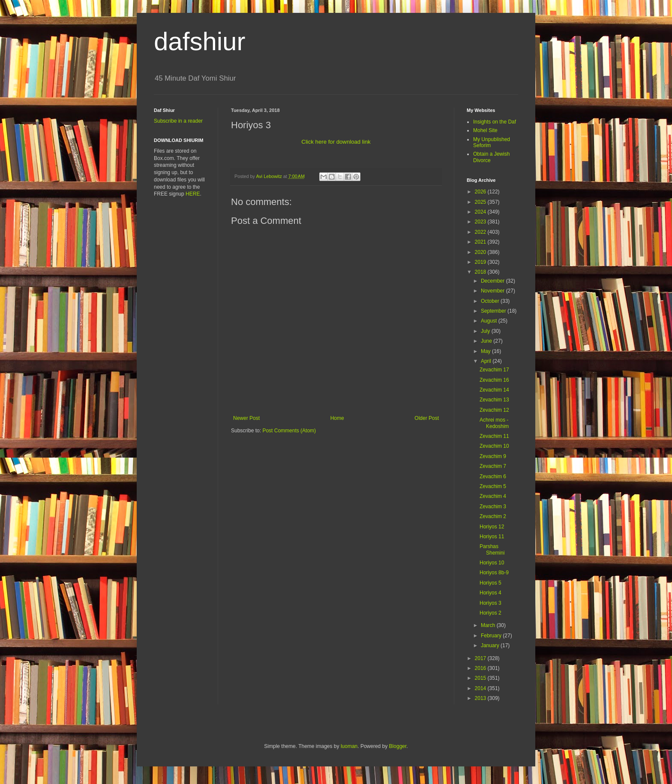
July (486, 331)
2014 (481, 688)
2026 (481, 192)
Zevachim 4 (493, 496)
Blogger (398, 746)
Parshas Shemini (492, 549)
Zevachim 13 (494, 400)
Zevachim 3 (493, 507)
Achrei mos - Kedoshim (494, 423)
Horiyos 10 (492, 563)
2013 (481, 698)
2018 (481, 272)
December (493, 281)
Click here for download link (336, 142)
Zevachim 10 (494, 446)
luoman (349, 746)
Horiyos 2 (490, 613)
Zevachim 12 (494, 410)
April (487, 361)
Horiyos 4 (490, 593)
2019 (481, 262)
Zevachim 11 (494, 436)
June (487, 341)
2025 (481, 202)
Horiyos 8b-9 (494, 573)
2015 (481, 678)
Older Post (427, 418)
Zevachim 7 (493, 466)
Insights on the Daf (495, 122)
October (491, 301)
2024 (481, 212)
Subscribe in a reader (178, 121)
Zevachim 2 (493, 516)
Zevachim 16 (494, 380)
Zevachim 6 (493, 476)
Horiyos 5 (490, 583)
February (492, 636)
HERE (193, 194)
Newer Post (246, 418)
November (493, 291)
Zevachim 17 (494, 370)
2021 (481, 242)
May (486, 351)
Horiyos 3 (490, 603)
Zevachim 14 (494, 390)
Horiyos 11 (492, 537)
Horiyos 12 (492, 527)
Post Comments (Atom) (289, 431)
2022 (481, 232)
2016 (481, 668)
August (490, 321)
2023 (481, 222)
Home (337, 418)
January (491, 645)
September (494, 311)
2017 (481, 658)
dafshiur (199, 41)
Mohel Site (485, 130)
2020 (481, 252)
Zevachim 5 (493, 486)
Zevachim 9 (493, 456)
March (489, 625)
